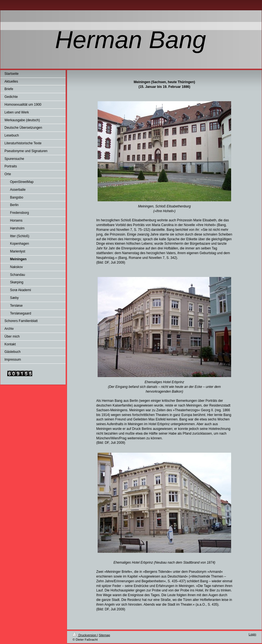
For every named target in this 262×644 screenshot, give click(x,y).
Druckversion (85, 635)
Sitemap (104, 635)
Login (252, 634)
